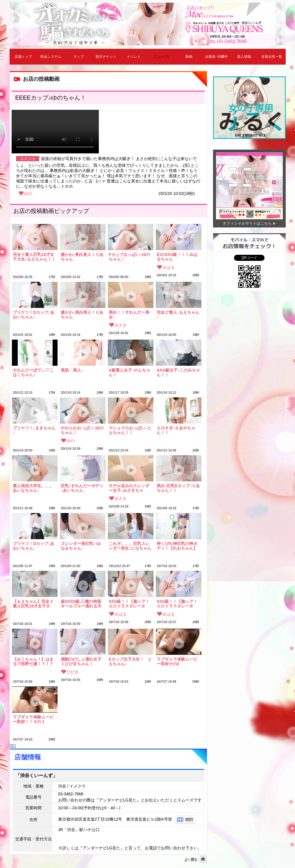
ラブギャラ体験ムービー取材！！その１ (33, 719)
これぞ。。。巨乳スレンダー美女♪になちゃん (130, 546)
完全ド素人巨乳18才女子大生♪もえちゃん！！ (34, 257)
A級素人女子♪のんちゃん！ (129, 372)
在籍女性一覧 (272, 57)
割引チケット (106, 57)
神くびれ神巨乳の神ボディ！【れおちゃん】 (177, 546)
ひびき (73, 672)
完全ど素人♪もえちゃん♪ (178, 315)
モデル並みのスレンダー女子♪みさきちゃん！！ (129, 488)
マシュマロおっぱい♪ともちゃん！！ (130, 430)
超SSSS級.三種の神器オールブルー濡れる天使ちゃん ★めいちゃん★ (81, 604)
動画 (189, 57)
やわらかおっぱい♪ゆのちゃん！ (82, 430)
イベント (134, 57)
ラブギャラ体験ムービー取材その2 (177, 661)
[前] (13, 746)
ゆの (28, 193)
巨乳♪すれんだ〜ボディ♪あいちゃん (82, 488)
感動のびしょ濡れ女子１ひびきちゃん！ (81, 661)
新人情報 (244, 57)
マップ (78, 57)
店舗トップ (23, 57)
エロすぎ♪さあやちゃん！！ (176, 430)
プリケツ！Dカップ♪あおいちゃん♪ (34, 315)
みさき (121, 325)
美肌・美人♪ (72, 370)
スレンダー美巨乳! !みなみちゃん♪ (81, 546)
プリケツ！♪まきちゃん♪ (34, 430)
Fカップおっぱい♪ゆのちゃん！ (129, 257)
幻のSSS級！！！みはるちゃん (177, 257)
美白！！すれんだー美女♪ (129, 315)
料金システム (51, 57)
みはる (169, 267)
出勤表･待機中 (217, 57)
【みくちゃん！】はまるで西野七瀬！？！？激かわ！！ (33, 661)
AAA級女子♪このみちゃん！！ (178, 372)
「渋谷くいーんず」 (36, 775)
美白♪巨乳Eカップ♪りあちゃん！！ (178, 488)
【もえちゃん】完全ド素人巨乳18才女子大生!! (33, 604)
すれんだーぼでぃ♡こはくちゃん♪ (33, 372)
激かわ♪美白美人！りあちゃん (82, 257)
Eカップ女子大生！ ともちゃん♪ (130, 661)
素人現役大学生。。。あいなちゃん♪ (33, 488)
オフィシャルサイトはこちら (247, 223)
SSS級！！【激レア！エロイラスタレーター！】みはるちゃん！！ (129, 604)
